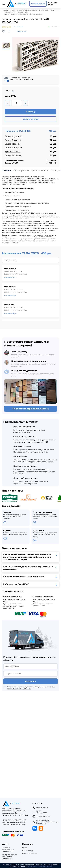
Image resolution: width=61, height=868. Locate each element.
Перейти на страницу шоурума (31, 409)
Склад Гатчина (13, 155)
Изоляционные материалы (27, 10)
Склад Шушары (13, 136)
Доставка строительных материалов (8, 850)
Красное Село (12, 152)
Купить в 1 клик (31, 119)
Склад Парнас (13, 144)
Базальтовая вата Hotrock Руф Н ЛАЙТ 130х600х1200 (23, 14)
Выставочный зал (30, 854)
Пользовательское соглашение (40, 867)
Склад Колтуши (13, 148)
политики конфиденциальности (19, 689)
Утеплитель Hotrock (46, 10)
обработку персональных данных (31, 687)
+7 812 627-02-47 (53, 4)
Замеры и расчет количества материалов (9, 857)
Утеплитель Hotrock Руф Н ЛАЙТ (16, 12)
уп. (13, 90)
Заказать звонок (38, 4)
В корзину (30, 112)
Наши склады (28, 851)
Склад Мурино (13, 140)
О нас (25, 848)
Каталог (13, 10)
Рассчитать (30, 681)
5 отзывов (19, 27)
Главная (5, 10)
